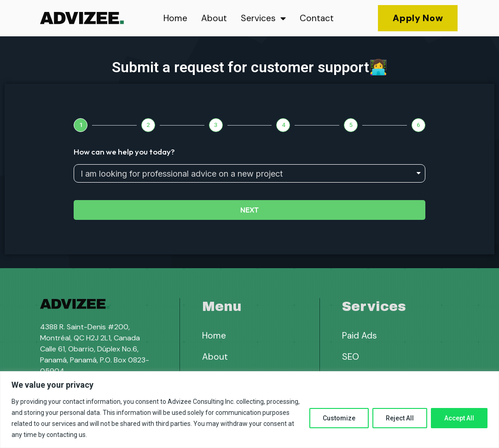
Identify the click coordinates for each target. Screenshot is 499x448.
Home (175, 18)
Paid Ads (360, 336)
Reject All (400, 418)
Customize (339, 418)
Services (263, 18)
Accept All (459, 418)
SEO (351, 357)
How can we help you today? (124, 152)
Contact (317, 18)
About (214, 18)
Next (249, 210)
